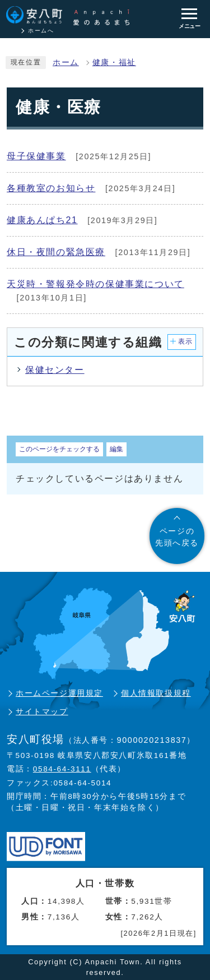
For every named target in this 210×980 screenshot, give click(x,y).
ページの (177, 538)
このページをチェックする (59, 449)
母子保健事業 (36, 156)
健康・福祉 (114, 63)
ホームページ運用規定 (59, 693)
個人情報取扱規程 (156, 693)
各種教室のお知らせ (51, 188)
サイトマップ (42, 712)
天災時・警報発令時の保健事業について (95, 284)
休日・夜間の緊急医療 (56, 252)
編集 (116, 449)
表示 (186, 341)
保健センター (55, 370)
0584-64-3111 (62, 769)
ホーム (66, 63)
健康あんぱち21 (42, 220)
